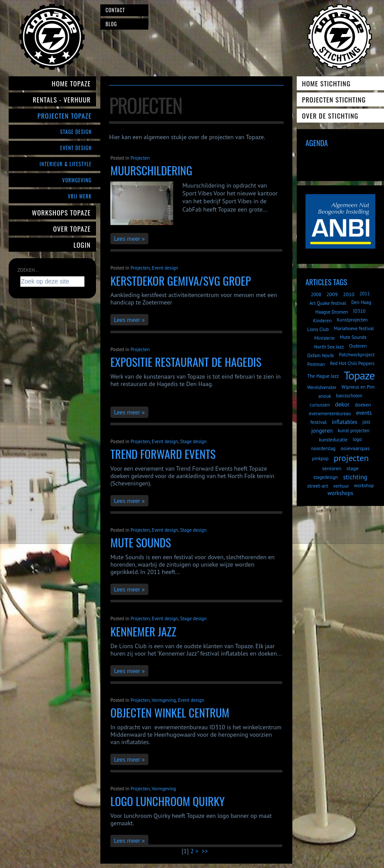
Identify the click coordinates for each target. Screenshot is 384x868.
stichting (355, 477)
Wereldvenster (322, 387)
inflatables (344, 422)
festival (318, 422)
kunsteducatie (333, 440)
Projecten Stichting (334, 99)
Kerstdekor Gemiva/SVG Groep (181, 281)
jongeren (322, 431)
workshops (340, 493)
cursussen (320, 405)
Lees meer (127, 239)
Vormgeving (77, 180)
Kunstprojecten (352, 320)
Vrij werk (80, 196)
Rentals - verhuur (62, 99)
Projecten (140, 158)
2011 (365, 294)
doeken (363, 405)
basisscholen (349, 396)
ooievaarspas (355, 448)
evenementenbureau (330, 413)
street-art (318, 486)
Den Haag (361, 302)
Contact (115, 10)
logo (357, 439)
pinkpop (320, 458)
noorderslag (323, 448)
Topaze (359, 375)
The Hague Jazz (323, 376)
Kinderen (322, 321)
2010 (349, 294)
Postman (316, 364)
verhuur (341, 486)
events (364, 413)
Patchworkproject (357, 355)
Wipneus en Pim (358, 387)
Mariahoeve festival (354, 328)
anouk (325, 396)
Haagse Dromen (332, 312)
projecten (351, 458)
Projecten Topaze (65, 116)
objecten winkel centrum (170, 713)
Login (82, 245)
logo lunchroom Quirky (168, 801)
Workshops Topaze (61, 212)
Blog (111, 24)
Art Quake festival (328, 303)
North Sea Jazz (329, 347)
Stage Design (76, 132)
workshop (364, 485)
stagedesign (326, 477)
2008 (316, 294)
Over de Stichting (330, 116)
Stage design (193, 441)
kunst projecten (354, 431)
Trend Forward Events (163, 454)
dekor (342, 404)
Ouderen (358, 346)
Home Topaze (71, 83)
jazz (367, 422)
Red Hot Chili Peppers (352, 363)
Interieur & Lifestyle (66, 164)
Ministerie (324, 338)
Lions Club (318, 329)
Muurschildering (151, 170)
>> (206, 851)
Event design (165, 268)
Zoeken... (28, 270)
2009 (332, 294)
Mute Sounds (141, 542)
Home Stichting (326, 83)
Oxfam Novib (321, 355)
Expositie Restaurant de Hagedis (186, 362)
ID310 (359, 311)
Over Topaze (72, 229)
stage (353, 468)
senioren (332, 468)
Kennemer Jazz (143, 631)
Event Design (76, 148)
